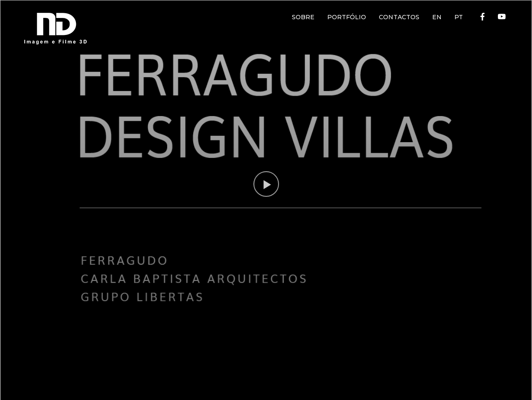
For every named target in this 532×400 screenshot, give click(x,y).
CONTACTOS (399, 17)
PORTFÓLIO (347, 17)
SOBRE (303, 17)
